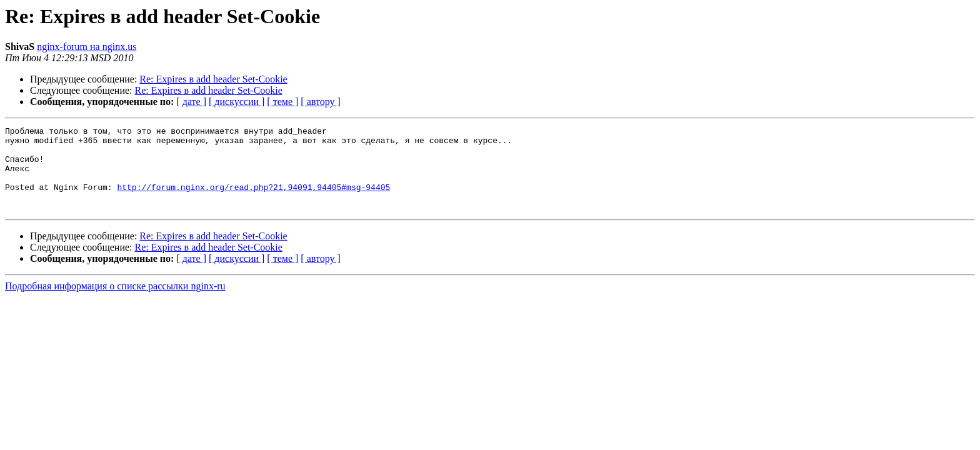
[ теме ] (282, 102)
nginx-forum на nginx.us (87, 47)
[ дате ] (191, 102)
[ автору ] (320, 102)
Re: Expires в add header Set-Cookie (213, 79)
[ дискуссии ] (237, 102)
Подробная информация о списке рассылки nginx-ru (115, 303)
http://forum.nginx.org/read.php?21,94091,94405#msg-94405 (253, 200)
